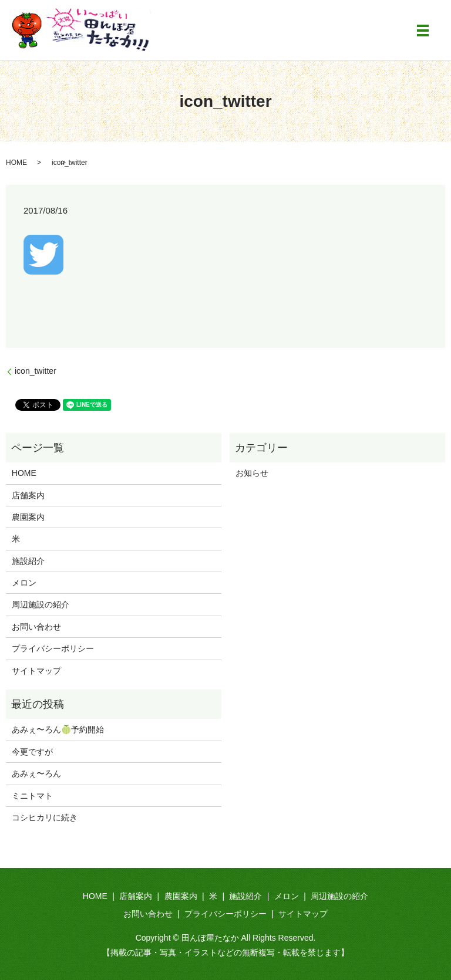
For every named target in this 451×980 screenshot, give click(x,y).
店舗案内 (28, 495)
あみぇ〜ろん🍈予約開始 (58, 729)
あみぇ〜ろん (36, 773)
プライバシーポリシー (53, 648)
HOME (16, 163)
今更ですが (32, 752)
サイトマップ (36, 671)
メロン (24, 583)
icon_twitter (36, 371)
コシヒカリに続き (45, 817)
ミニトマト (32, 796)
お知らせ (252, 473)
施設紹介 (28, 561)
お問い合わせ (36, 627)
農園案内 (28, 517)
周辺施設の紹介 (41, 604)
